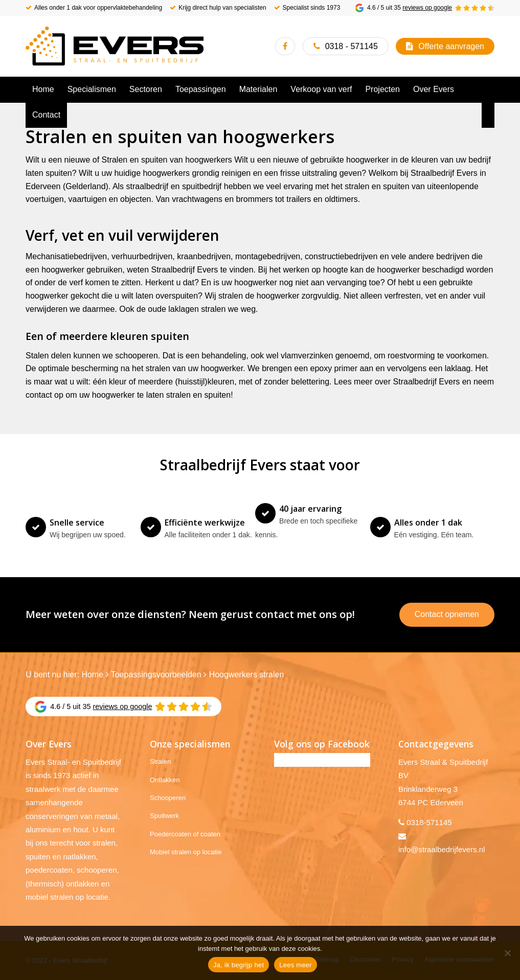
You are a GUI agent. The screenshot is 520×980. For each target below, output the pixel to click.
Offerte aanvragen (451, 46)
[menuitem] (43, 89)
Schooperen (168, 798)
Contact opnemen (447, 614)
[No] (507, 953)
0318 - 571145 (352, 46)
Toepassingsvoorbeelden (156, 675)
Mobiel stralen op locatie (186, 852)
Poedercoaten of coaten (185, 834)
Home (92, 675)
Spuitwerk (164, 816)
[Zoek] (488, 115)
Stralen (160, 761)
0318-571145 (429, 822)
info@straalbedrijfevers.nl (442, 849)
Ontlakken (165, 780)
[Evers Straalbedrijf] (115, 46)
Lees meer (296, 965)
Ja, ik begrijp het (239, 965)
